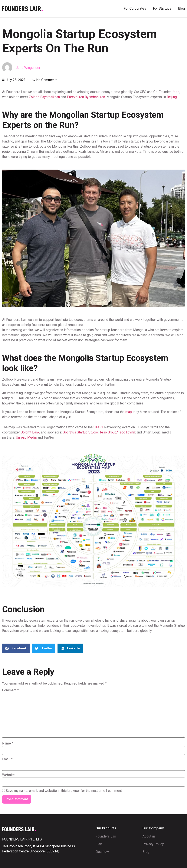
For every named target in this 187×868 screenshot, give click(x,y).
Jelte (175, 92)
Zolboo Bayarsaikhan (44, 97)
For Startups (162, 8)
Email (7, 759)
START (98, 427)
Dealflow (102, 852)
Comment (10, 690)
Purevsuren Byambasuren (86, 97)
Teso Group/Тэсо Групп (117, 432)
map (129, 412)
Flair (99, 844)
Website (8, 775)
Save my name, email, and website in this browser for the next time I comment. (64, 791)
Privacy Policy (153, 844)
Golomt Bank (30, 432)
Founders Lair (106, 836)
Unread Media (26, 437)
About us (149, 836)
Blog (181, 8)
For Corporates (135, 8)
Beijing (172, 97)
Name (8, 743)
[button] (16, 648)
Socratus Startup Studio (80, 432)
